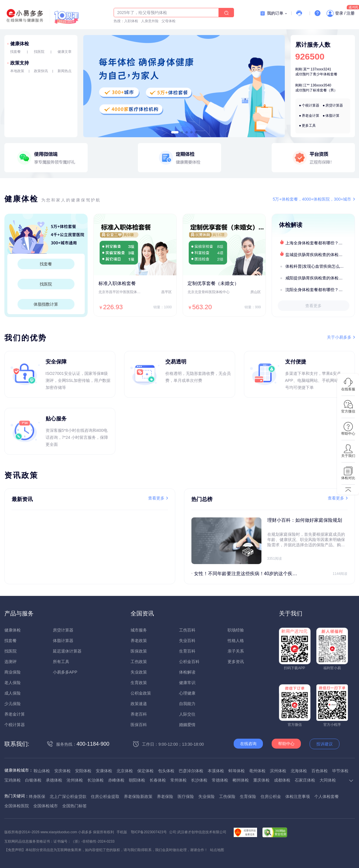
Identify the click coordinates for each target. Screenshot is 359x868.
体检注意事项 (298, 796)
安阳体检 (83, 771)
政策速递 (139, 704)
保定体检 (145, 771)
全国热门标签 (74, 806)
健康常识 (187, 683)
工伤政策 (139, 662)
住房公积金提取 (105, 796)
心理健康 (187, 693)
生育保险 (248, 796)
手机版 (122, 832)
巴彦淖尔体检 (191, 771)
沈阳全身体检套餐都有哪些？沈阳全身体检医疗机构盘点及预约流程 (320, 290)
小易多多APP (65, 672)
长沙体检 (199, 780)
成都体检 (282, 780)
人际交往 (187, 714)
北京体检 (125, 771)
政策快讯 (41, 71)
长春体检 (158, 780)
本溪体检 (216, 771)
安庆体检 (63, 771)
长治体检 (96, 780)
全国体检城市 (46, 806)
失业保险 (207, 796)
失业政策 (139, 672)
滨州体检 (278, 771)
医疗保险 (186, 796)
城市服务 (139, 630)
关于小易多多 (339, 337)
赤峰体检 (116, 780)
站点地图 (217, 850)
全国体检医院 (17, 806)
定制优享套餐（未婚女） (213, 283)
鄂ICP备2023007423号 (149, 832)
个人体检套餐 (327, 796)
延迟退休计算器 (67, 651)
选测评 (11, 662)
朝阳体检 (137, 780)
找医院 (39, 52)
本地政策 (17, 71)
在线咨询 (248, 744)
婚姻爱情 (187, 725)
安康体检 (104, 771)
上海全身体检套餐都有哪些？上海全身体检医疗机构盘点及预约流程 (320, 243)
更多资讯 (236, 662)
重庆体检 (261, 780)
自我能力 (187, 704)
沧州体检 (75, 780)
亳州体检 (257, 771)
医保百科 (139, 725)
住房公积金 (271, 796)
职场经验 (236, 630)
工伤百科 (187, 630)
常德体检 (220, 780)
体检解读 (187, 672)
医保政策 (139, 651)
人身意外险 (150, 21)
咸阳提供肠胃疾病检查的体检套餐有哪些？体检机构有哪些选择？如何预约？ (320, 278)
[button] (175, 132)
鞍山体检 (42, 771)
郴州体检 (241, 780)
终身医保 (37, 796)
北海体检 (299, 771)
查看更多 (313, 306)
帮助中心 (286, 744)
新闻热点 (65, 71)
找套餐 (15, 52)
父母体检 (169, 21)
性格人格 (236, 641)
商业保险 (13, 672)
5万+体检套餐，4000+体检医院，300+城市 (312, 199)
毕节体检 (340, 771)
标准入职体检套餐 (117, 283)
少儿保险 (13, 704)
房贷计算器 (334, 105)
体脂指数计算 (46, 304)
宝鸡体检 (13, 780)
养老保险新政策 (138, 796)
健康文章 (65, 52)
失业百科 (187, 641)
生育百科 (187, 651)
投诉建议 (325, 744)
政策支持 (20, 63)
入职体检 (131, 21)
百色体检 (320, 771)
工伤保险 (227, 796)
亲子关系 (236, 651)
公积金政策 (141, 693)
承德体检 (54, 780)
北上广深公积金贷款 (68, 796)
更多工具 (309, 126)
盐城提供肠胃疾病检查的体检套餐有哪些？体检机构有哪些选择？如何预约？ (320, 255)
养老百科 (139, 714)
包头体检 (166, 771)
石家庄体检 (305, 780)
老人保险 (13, 683)
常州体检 (178, 780)
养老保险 (165, 796)
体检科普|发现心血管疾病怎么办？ (317, 266)
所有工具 (61, 662)
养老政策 (139, 641)
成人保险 (13, 693)
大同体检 (328, 780)
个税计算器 (311, 105)
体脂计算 (332, 116)
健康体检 (20, 44)
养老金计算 (311, 116)
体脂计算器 (63, 641)
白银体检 (33, 780)
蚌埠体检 (237, 771)
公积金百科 (189, 662)
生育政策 (139, 683)
